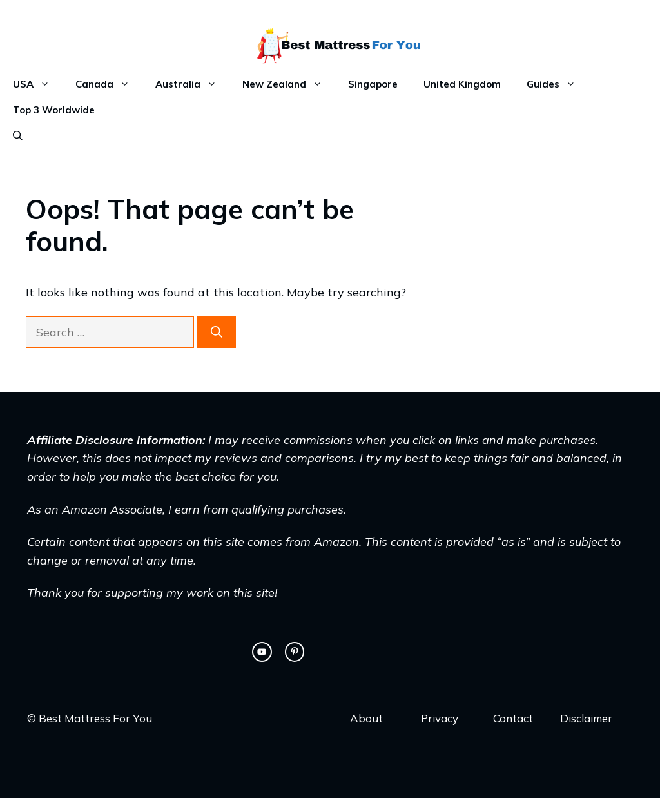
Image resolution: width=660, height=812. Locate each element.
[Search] (217, 332)
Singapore (373, 84)
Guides (558, 84)
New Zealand (289, 84)
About (366, 718)
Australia (192, 84)
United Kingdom (462, 84)
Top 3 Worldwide (54, 110)
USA (38, 84)
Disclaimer (586, 718)
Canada (109, 84)
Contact (513, 718)
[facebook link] (295, 652)
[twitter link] (262, 652)
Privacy (440, 718)
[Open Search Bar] (18, 136)
